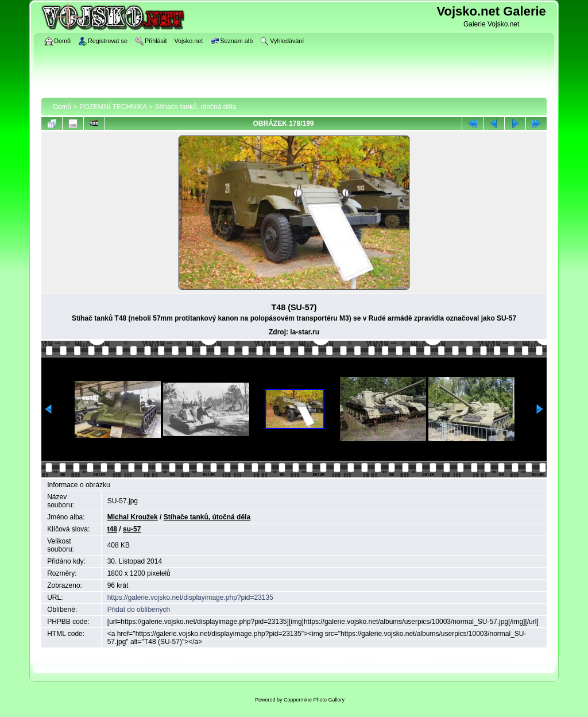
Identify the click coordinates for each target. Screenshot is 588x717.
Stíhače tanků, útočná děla (195, 107)
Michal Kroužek (133, 517)
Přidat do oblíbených (139, 610)
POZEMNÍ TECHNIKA (113, 107)
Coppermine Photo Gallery (314, 700)
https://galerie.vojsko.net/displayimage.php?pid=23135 (190, 597)
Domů (62, 107)
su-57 (132, 529)
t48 (112, 529)
